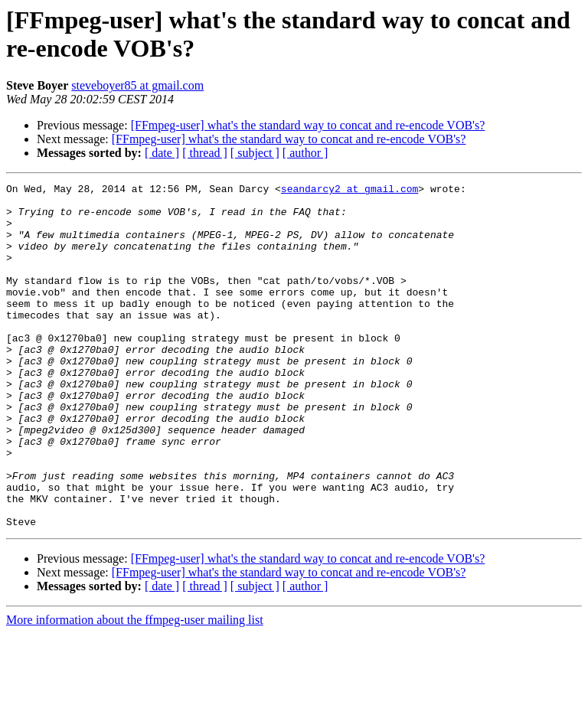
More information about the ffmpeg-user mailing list (135, 689)
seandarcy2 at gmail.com (350, 191)
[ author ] (305, 153)
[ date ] (162, 153)
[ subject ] (255, 153)
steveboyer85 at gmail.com (137, 85)
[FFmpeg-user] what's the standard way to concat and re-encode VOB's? (308, 125)
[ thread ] (205, 153)
